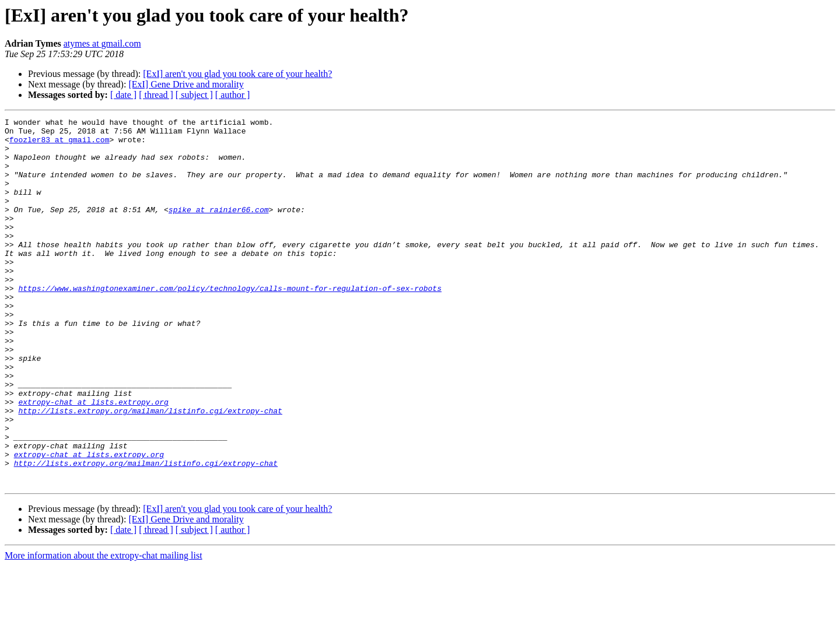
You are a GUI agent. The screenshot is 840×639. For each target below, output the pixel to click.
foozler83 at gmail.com (60, 145)
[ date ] (123, 95)
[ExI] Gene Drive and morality (186, 84)
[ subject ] (194, 95)
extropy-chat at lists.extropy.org (93, 459)
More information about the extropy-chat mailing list (104, 629)
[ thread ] (156, 95)
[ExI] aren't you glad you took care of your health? (237, 74)
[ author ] (233, 95)
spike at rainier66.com (219, 229)
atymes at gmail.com (102, 43)
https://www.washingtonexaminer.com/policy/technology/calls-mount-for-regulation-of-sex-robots (230, 323)
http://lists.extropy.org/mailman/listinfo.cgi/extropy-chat (150, 470)
